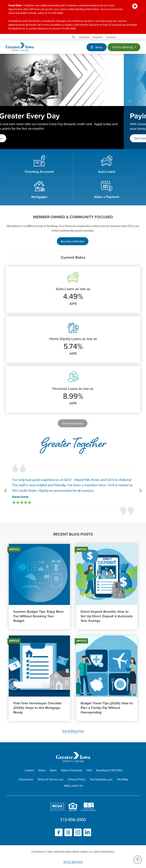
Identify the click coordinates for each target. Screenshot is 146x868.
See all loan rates (73, 423)
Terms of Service (48, 779)
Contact (111, 37)
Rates (53, 770)
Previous (130, 101)
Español (98, 37)
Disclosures (26, 779)
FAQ (89, 770)
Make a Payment (72, 770)
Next (139, 101)
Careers (29, 770)
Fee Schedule (98, 779)
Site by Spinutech (73, 862)
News (42, 770)
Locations (84, 37)
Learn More (17, 138)
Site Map (122, 779)
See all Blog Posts (73, 731)
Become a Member (75, 242)
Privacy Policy (77, 779)
